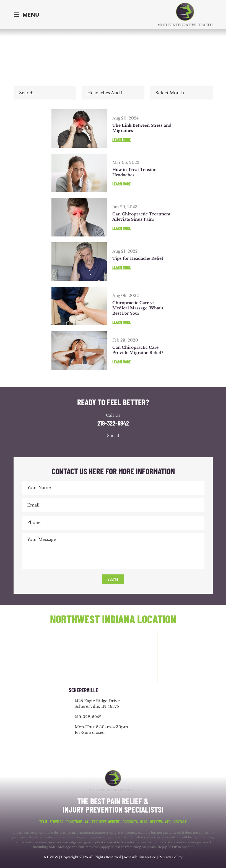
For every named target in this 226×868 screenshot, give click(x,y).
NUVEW (51, 857)
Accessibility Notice (140, 857)
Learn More (122, 140)
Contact (180, 822)
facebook (97, 446)
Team (43, 822)
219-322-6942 (113, 423)
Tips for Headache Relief (138, 258)
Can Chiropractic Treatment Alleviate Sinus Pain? (141, 217)
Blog (144, 822)
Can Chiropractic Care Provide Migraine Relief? (138, 350)
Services (56, 822)
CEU (168, 822)
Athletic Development (102, 822)
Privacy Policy (171, 857)
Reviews (156, 822)
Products (130, 822)
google (108, 446)
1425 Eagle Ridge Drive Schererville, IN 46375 (97, 704)
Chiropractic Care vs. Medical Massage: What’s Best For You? (138, 308)
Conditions (74, 822)
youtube (119, 446)
